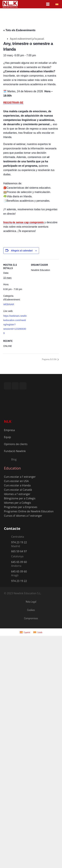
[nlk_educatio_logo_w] (10, 4)
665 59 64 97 (19, 551)
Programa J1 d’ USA (49, 359)
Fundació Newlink (15, 451)
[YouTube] (15, 386)
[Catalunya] (8, 557)
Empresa (9, 430)
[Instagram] (8, 386)
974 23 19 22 (19, 542)
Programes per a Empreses (21, 507)
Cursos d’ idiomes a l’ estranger (23, 516)
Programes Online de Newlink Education (29, 511)
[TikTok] (23, 386)
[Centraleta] (8, 537)
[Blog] (8, 459)
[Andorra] (8, 566)
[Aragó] (8, 576)
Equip (7, 437)
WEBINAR (9, 304)
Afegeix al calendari (22, 251)
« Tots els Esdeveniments (19, 30)
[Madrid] (8, 547)
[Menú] (48, 4)
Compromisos (31, 618)
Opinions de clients (16, 444)
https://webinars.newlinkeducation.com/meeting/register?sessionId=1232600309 (15, 325)
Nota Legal (31, 602)
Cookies (31, 610)
